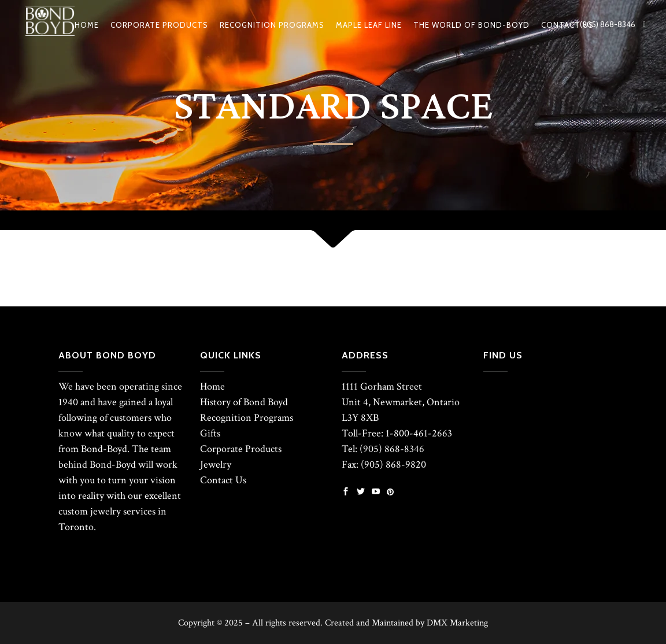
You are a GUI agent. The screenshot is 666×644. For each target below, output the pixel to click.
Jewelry (216, 465)
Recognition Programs (247, 418)
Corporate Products (241, 449)
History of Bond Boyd (244, 402)
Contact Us (223, 480)
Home (212, 386)
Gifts (210, 433)
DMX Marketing (457, 623)
